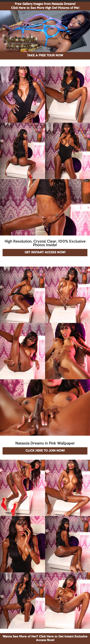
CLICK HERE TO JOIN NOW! (45, 451)
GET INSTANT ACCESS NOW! (45, 252)
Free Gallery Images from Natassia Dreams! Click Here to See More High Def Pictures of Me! (45, 6)
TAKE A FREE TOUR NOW (45, 56)
